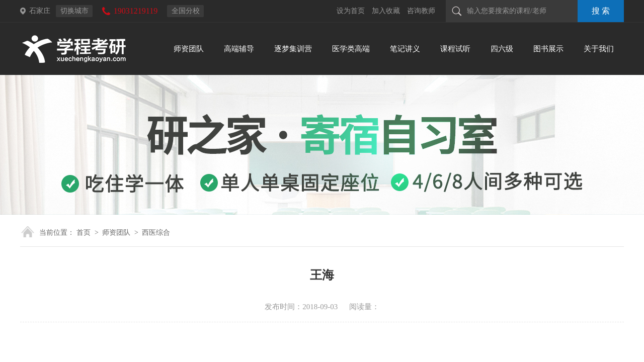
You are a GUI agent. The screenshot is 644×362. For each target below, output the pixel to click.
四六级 (502, 49)
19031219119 (136, 11)
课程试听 (455, 49)
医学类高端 (351, 49)
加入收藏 (386, 11)
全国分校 (186, 11)
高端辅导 (239, 49)
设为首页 (351, 11)
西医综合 (156, 233)
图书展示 (548, 49)
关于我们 (599, 49)
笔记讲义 (405, 49)
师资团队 (189, 49)
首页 (84, 233)
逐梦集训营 (293, 49)
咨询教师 (421, 11)
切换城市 (74, 11)
